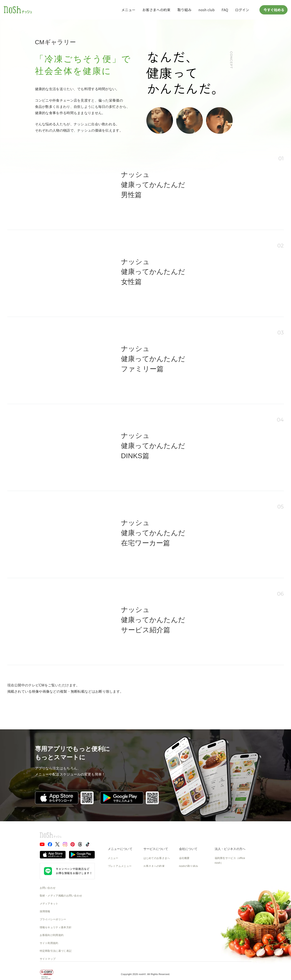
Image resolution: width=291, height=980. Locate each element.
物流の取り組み (188, 882)
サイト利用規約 (49, 943)
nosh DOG (185, 921)
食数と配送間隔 (153, 874)
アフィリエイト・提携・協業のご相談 (232, 873)
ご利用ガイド (151, 890)
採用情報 (45, 911)
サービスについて (156, 849)
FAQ (225, 10)
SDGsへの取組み (189, 898)
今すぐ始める (274, 10)
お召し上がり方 (117, 882)
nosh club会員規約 (155, 913)
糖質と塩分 (114, 874)
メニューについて (120, 849)
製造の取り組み (188, 874)
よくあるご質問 (153, 882)
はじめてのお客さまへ (157, 858)
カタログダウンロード (157, 906)
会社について (188, 849)
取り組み (184, 10)
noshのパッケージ (119, 898)
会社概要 (184, 858)
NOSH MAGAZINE (190, 906)
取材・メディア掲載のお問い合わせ (61, 896)
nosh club (207, 10)
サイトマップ (48, 959)
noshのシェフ (116, 890)
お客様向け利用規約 (52, 935)
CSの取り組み (188, 890)
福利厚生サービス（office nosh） (230, 860)
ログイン (242, 10)
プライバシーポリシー (53, 919)
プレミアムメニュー (120, 866)
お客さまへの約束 (156, 10)
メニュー (128, 10)
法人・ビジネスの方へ (230, 849)
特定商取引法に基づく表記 (56, 951)
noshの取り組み (189, 866)
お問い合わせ (48, 888)
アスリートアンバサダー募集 (232, 883)
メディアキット (49, 904)
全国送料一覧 (151, 898)
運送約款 (184, 913)
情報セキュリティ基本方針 (56, 927)
